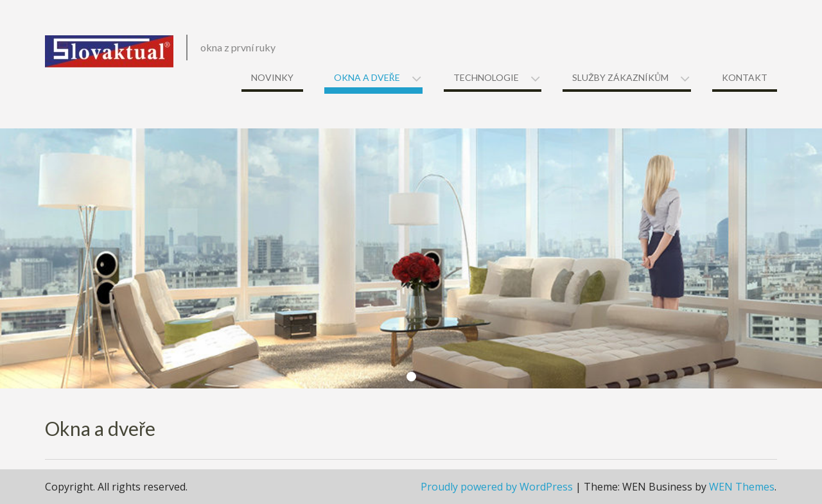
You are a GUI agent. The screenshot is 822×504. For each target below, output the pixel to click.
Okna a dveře (367, 77)
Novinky (272, 77)
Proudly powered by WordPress (497, 487)
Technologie (486, 77)
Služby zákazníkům (620, 77)
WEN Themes (742, 487)
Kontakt (745, 77)
